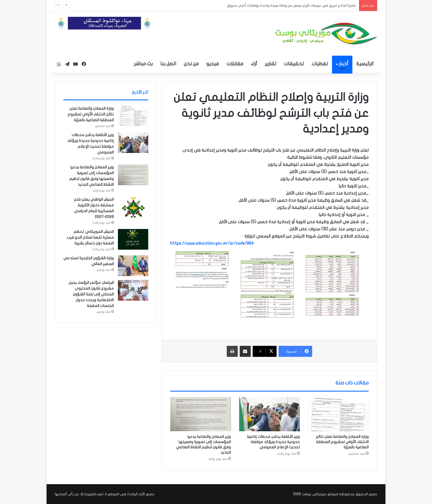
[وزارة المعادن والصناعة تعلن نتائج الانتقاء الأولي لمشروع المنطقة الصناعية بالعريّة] (338, 414)
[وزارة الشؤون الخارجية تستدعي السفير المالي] (133, 266)
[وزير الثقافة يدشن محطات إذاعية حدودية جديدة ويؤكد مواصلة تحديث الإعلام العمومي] (269, 414)
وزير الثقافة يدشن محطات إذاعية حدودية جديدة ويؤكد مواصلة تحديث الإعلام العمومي (273, 442)
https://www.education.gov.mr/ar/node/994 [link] (212, 243)
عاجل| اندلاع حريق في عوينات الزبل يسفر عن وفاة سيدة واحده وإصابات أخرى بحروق (292, 6)
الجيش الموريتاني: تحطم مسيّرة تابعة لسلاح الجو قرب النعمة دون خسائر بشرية (90, 237)
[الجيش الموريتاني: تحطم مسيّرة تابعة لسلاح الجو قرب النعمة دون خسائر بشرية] (133, 239)
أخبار (344, 64)
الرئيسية (365, 64)
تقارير (271, 64)
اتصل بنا (168, 64)
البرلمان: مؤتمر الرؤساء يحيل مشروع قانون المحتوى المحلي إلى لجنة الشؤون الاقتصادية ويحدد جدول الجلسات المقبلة (91, 294)
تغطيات (320, 64)
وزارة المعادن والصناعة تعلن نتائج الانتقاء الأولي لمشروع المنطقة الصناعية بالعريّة (342, 442)
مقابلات (235, 64)
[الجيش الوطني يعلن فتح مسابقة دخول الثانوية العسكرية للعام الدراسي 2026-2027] (133, 207)
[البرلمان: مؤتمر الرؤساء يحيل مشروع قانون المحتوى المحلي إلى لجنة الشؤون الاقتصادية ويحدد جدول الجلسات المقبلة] (133, 290)
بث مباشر (143, 64)
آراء (254, 64)
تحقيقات (294, 64)
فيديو (213, 64)
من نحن (191, 64)
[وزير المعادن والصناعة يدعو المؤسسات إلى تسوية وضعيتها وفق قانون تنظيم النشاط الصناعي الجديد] (201, 414)
